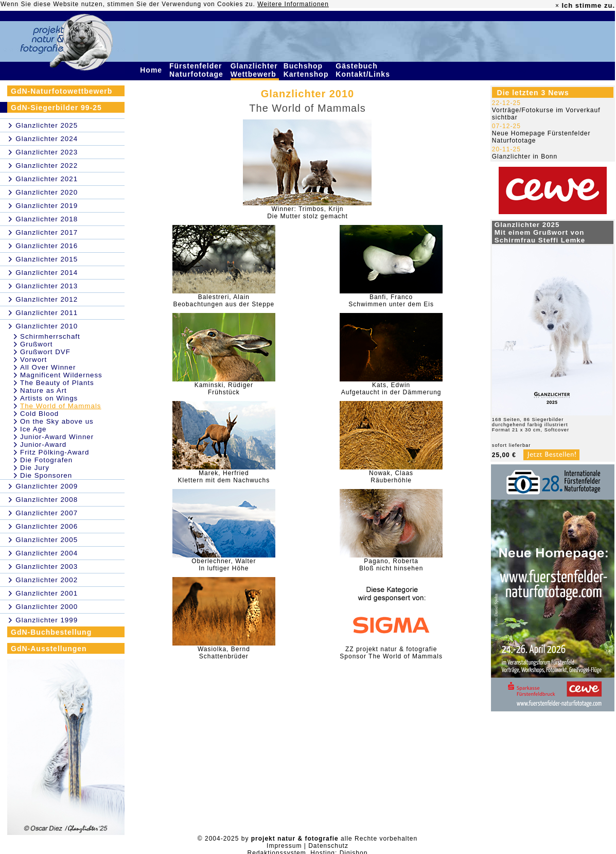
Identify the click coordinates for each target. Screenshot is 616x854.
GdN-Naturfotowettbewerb (61, 91)
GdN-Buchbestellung (51, 632)
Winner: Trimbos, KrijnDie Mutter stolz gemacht (307, 213)
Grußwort (37, 344)
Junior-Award (43, 445)
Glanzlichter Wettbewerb (255, 70)
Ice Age (33, 429)
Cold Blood (39, 414)
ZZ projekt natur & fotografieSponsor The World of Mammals (391, 653)
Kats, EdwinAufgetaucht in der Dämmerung (391, 389)
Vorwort (33, 360)
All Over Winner (48, 367)
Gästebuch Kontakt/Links (364, 70)
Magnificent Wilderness (61, 375)
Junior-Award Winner (57, 437)
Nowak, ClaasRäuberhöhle (391, 477)
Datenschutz (328, 846)
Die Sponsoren (46, 475)
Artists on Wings (49, 398)
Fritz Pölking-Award (55, 452)
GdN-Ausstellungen (49, 649)
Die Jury (35, 468)
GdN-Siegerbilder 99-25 (56, 108)
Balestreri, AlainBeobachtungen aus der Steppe (224, 301)
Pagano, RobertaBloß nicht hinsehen (391, 565)
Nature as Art (43, 390)
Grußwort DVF (45, 352)
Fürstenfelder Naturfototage (198, 70)
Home (152, 70)
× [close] (557, 6)
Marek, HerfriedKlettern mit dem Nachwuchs (224, 477)
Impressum (284, 846)
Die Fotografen (46, 460)
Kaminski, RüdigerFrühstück (224, 389)
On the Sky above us (57, 421)
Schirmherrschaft (50, 336)
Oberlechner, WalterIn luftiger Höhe (224, 565)
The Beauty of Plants (57, 383)
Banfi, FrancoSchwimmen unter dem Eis (391, 301)
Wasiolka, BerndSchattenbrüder (224, 653)
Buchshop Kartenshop (307, 70)
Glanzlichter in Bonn (525, 156)
